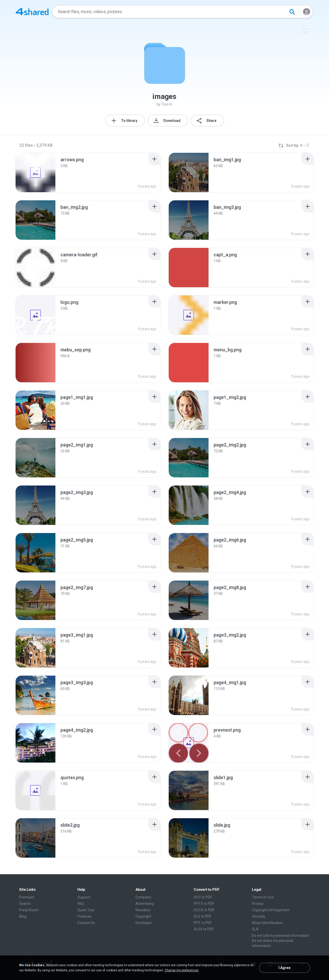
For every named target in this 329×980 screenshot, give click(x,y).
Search (25, 904)
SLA (255, 929)
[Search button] (292, 12)
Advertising (145, 904)
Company (143, 897)
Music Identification (267, 923)
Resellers (143, 910)
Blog (23, 916)
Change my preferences (182, 970)
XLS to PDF (203, 916)
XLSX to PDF (204, 929)
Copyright (143, 916)
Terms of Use (263, 897)
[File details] (35, 172)
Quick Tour (86, 910)
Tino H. (167, 104)
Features (84, 916)
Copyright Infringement (271, 910)
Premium (27, 897)
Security (259, 916)
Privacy (258, 904)
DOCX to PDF (204, 910)
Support (84, 897)
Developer (144, 923)
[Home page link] (32, 12)
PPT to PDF (203, 923)
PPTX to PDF (204, 904)
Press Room (29, 910)
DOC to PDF (203, 897)
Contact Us (86, 923)
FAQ (81, 904)
